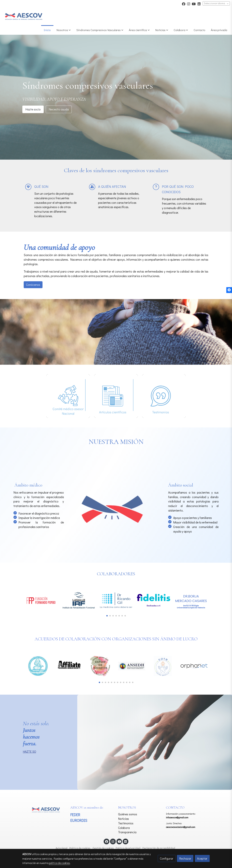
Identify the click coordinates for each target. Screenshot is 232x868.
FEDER (75, 815)
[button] (100, 30)
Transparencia (127, 832)
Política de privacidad (128, 848)
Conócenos (33, 285)
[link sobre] (44, 809)
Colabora (124, 828)
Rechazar (185, 858)
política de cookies (59, 863)
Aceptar (202, 858)
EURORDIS (79, 820)
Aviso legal (61, 848)
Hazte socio (33, 109)
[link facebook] (184, 4)
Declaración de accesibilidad (159, 848)
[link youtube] (194, 4)
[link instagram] (189, 4)
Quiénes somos (128, 814)
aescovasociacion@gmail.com (181, 827)
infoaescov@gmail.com (177, 817)
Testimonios (126, 823)
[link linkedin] (199, 4)
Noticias (123, 819)
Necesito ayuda (59, 109)
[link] (24, 16)
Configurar (167, 858)
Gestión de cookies (103, 848)
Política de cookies (80, 848)
